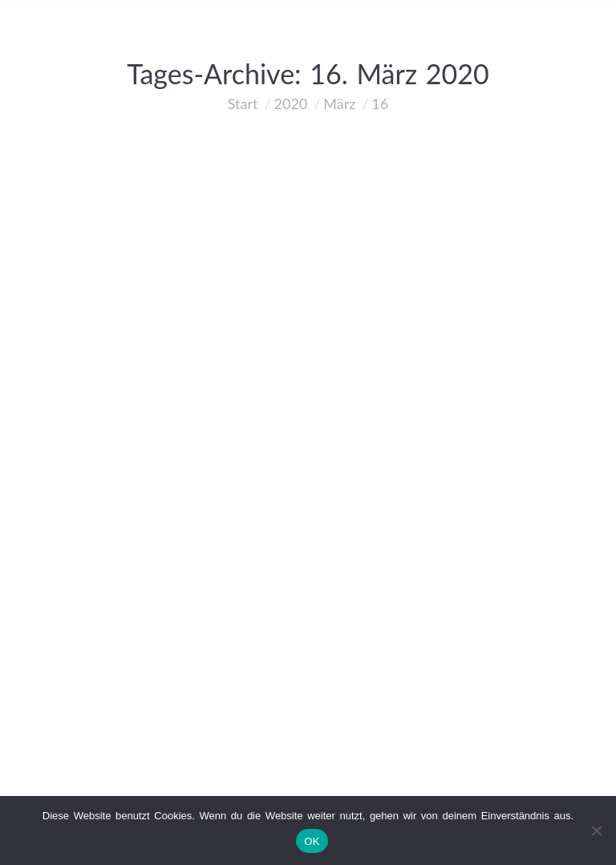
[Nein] (596, 830)
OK (312, 841)
